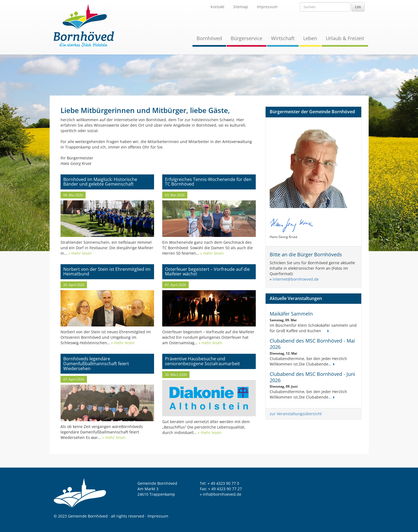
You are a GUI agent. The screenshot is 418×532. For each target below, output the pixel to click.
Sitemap (241, 7)
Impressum (267, 7)
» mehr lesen (79, 253)
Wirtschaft (283, 38)
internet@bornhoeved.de (296, 279)
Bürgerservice (246, 38)
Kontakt (217, 7)
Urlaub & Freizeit (345, 38)
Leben (310, 38)
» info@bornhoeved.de (221, 494)
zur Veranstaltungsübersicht (296, 414)
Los (358, 7)
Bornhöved (209, 38)
